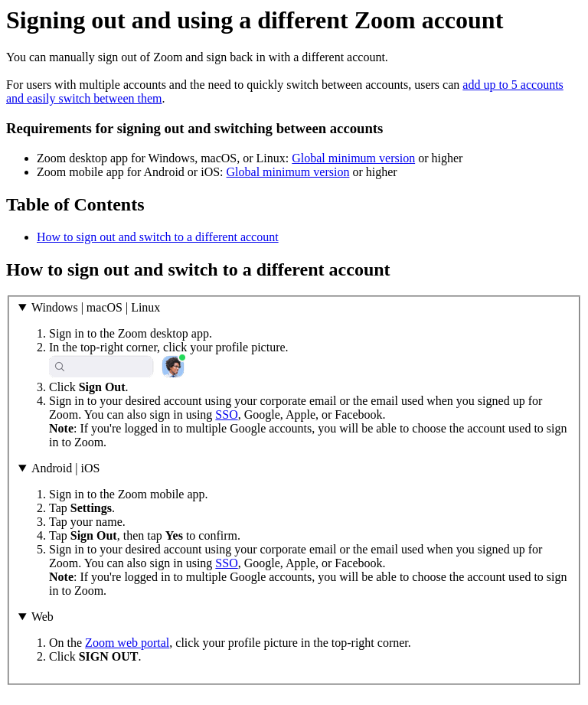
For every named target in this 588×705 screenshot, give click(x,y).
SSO (226, 415)
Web (42, 617)
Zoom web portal (127, 643)
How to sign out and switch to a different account (158, 237)
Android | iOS (65, 468)
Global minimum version (353, 158)
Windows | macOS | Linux (96, 307)
